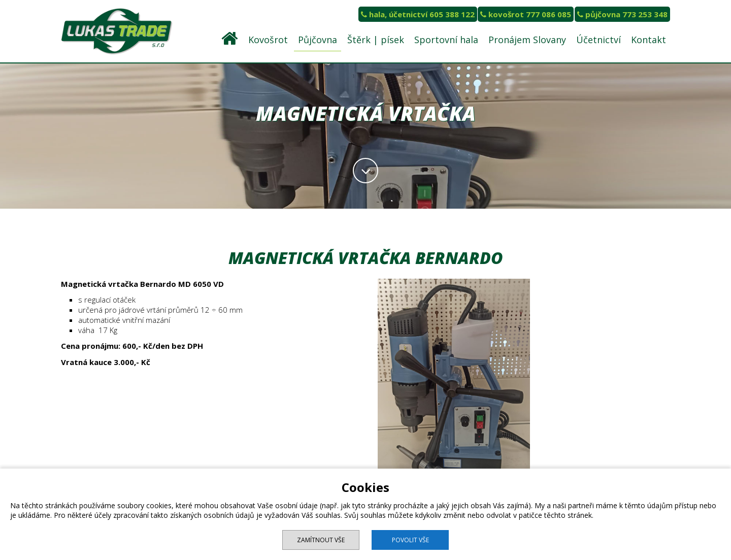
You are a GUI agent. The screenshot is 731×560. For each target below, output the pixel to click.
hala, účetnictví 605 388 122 (418, 14)
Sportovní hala (446, 40)
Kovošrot (268, 40)
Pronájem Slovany (527, 40)
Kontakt (649, 40)
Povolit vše (410, 540)
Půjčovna (318, 40)
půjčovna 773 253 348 (622, 14)
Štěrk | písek (376, 40)
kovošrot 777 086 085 (526, 14)
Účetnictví (599, 40)
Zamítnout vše (321, 540)
